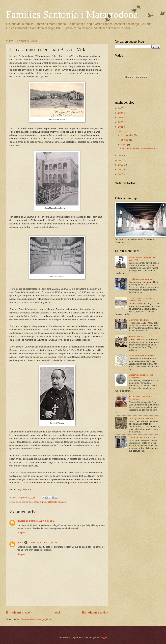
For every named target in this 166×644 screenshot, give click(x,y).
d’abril (124, 145)
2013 (121, 174)
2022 (121, 122)
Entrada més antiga (95, 612)
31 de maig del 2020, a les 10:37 (44, 543)
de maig (125, 140)
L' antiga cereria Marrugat (141, 279)
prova (20, 543)
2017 (121, 156)
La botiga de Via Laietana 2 (142, 418)
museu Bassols (50, 502)
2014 (121, 170)
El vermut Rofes (136, 336)
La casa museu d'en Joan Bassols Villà (139, 148)
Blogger (103, 637)
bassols (37, 502)
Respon (21, 533)
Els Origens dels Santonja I (142, 356)
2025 (121, 108)
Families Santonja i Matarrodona (72, 14)
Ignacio (21, 521)
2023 (121, 117)
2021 (121, 127)
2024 (121, 113)
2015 (121, 165)
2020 (121, 131)
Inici (57, 612)
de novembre (127, 135)
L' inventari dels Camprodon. (142, 437)
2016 (121, 160)
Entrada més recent (19, 612)
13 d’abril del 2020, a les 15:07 (41, 521)
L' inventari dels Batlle (139, 320)
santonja (62, 502)
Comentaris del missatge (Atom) (36, 619)
